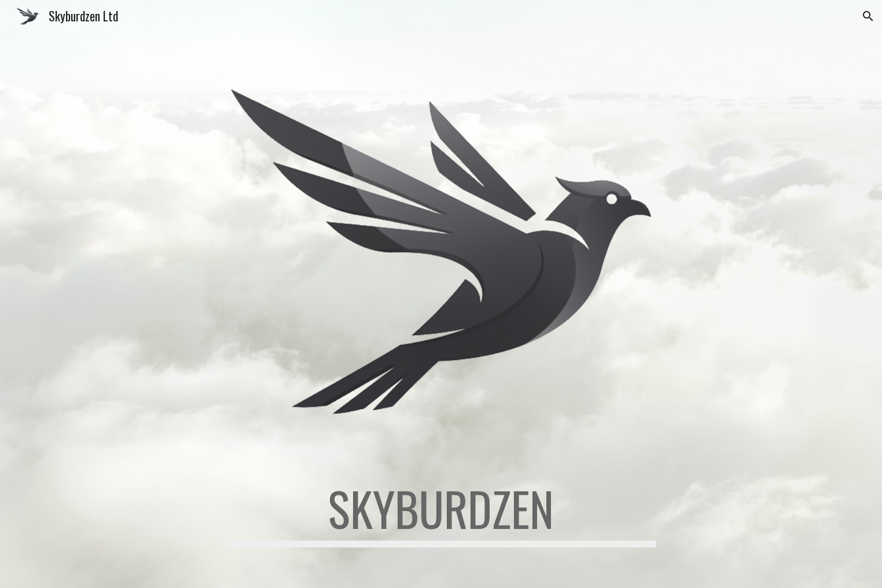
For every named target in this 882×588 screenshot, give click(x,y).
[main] (441, 514)
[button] (868, 16)
